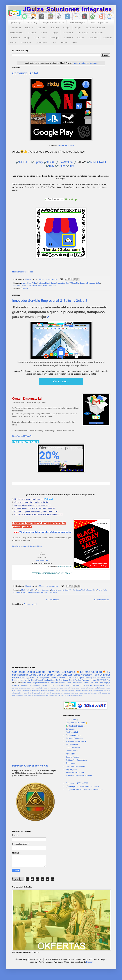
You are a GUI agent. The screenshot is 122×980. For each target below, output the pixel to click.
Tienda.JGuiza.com (66, 145)
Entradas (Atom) (30, 604)
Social (21, 696)
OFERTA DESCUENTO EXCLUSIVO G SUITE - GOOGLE (52, 573)
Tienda (13, 43)
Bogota (61, 688)
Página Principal (53, 600)
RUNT (77, 693)
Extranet (59, 590)
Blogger (89, 962)
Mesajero (107, 691)
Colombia (24, 288)
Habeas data (36, 691)
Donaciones (71, 763)
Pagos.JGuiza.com (73, 735)
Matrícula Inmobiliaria (89, 691)
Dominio (41, 28)
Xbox (54, 43)
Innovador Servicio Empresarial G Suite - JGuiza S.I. (51, 301)
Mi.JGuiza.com (72, 745)
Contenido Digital (77, 23)
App (108, 680)
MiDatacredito (16, 33)
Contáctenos (61, 382)
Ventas (40, 696)
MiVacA (24, 693)
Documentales (18, 680)
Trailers (78, 680)
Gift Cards (68, 672)
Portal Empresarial (57, 678)
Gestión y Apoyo (104, 683)
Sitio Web (68, 38)
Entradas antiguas (102, 600)
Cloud (33, 590)
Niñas (40, 693)
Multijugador (27, 685)
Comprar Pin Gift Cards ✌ (77, 723)
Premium (71, 693)
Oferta (100, 590)
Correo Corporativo (99, 23)
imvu (74, 43)
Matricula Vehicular (75, 691)
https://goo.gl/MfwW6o (22, 436)
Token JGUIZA (32, 696)
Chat (77, 688)
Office (62, 166)
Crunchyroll (15, 28)
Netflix (44, 33)
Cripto (88, 688)
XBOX (51, 162)
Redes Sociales (72, 751)
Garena (29, 691)
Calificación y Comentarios (77, 760)
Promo (52, 685)
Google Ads (84, 283)
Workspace (41, 43)
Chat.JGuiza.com (73, 748)
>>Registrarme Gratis (25, 442)
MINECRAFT (98, 162)
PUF (61, 693)
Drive (53, 590)
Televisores (64, 680)
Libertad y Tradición (95, 28)
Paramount (68, 33)
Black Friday (32, 283)
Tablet (78, 685)
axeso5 (64, 43)
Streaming (93, 38)
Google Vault (80, 590)
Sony (25, 696)
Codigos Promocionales (53, 23)
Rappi (27, 38)
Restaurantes (105, 693)
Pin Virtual (83, 33)
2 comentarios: (52, 279)
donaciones (16, 688)
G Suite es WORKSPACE (76, 742)
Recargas (54, 38)
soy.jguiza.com (32, 678)
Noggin (55, 33)
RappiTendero (88, 693)
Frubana (18, 691)
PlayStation (98, 33)
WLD (44, 696)
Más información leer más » (23, 272)
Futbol (24, 691)
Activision (27, 688)
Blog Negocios (72, 769)
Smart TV (54, 680)
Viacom (97, 685)
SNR (17, 696)
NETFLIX (25, 162)
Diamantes (102, 688)
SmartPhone (65, 685)
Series (57, 685)
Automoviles (54, 688)
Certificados (26, 683)
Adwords (86, 680)
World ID (63, 696)
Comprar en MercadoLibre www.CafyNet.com (84, 790)
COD (65, 688)
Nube (94, 590)
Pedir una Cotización (74, 738)
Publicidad (15, 38)
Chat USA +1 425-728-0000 (77, 783)
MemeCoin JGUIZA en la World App (30, 766)
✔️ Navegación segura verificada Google (82, 786)
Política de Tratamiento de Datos (79, 776)
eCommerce (71, 696)
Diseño (68, 683)
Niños (44, 693)
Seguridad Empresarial (32, 592)
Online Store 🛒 (72, 720)
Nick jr (36, 693)
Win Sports (26, 43)
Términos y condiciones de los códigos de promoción (45, 532)
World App (57, 696)
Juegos (78, 28)
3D (22, 688)
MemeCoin (100, 691)
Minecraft (32, 33)
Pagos (39, 680)
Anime (32, 688)
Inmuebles (51, 691)
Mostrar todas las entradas (86, 63)
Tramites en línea (87, 685)
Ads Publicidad (72, 732)
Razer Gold (40, 38)
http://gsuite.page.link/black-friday (27, 546)
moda (80, 696)
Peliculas (46, 680)
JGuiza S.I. (48, 499)
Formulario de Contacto (75, 766)
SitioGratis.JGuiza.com (75, 773)
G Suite (66, 590)
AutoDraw (46, 688)
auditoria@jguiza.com (65, 566)
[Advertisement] (61, 631)
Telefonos (107, 38)
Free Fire (54, 28)
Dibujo (108, 688)
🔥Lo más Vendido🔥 (91, 672)
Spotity (39, 162)
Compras (82, 688)
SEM (14, 696)
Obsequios (55, 693)
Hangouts (44, 691)
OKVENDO (102, 680)
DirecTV (29, 28)
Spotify (81, 38)
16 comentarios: (52, 586)
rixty (52, 166)
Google (67, 28)
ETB (14, 691)
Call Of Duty (31, 23)
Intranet (89, 590)
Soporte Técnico (72, 757)
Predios (65, 693)
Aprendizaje (15, 23)
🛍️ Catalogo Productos (75, 726)
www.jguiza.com (42, 560)
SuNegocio (70, 729)
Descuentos (54, 683)
